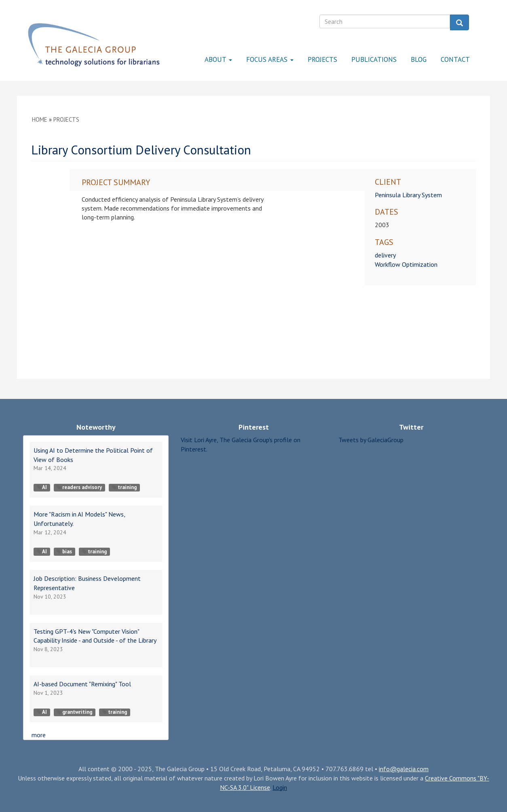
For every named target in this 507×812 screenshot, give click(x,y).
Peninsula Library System (408, 195)
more (39, 735)
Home (40, 119)
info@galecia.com (404, 769)
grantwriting (74, 712)
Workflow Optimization (406, 264)
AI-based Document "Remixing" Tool (82, 684)
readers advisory (79, 487)
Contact (455, 59)
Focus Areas (270, 59)
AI (42, 487)
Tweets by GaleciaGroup (371, 440)
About (218, 59)
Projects (322, 59)
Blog (419, 59)
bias (64, 552)
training (124, 487)
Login (280, 787)
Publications (374, 59)
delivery (385, 255)
